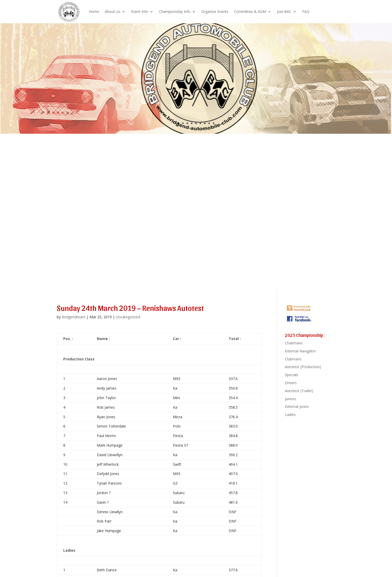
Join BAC (284, 11)
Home (94, 11)
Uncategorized (128, 317)
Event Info (140, 11)
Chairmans (294, 343)
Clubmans (293, 359)
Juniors (291, 399)
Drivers (291, 383)
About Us (113, 11)
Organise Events (215, 11)
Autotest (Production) (303, 367)
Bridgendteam (74, 317)
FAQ (306, 11)
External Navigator (300, 351)
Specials (292, 375)
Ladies (290, 414)
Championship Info (175, 11)
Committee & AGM (250, 11)
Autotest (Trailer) (299, 391)
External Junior (297, 406)
